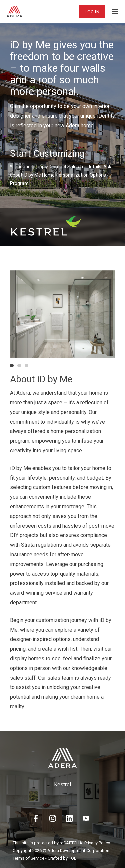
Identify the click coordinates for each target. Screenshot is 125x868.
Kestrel (62, 784)
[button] (12, 365)
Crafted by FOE (62, 858)
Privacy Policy (97, 843)
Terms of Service (28, 858)
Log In (92, 12)
